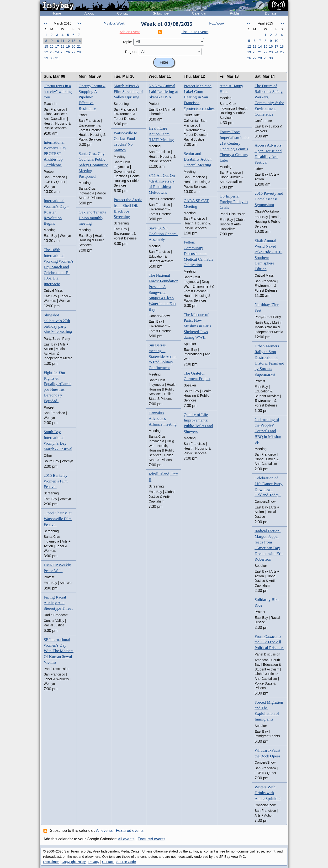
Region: (131, 52)
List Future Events (195, 32)
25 (63, 52)
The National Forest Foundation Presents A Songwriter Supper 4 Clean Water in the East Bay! (164, 292)
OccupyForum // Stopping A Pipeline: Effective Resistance (92, 97)
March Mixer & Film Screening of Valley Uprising (128, 92)
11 (63, 41)
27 (74, 52)
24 (57, 52)
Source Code (126, 862)
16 (52, 46)
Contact (123, 13)
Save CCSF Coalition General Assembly (163, 234)
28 (79, 52)
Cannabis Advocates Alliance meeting (163, 419)
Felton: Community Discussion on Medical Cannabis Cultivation (198, 254)
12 (68, 41)
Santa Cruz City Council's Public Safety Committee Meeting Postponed (93, 165)
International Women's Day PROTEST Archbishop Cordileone (55, 154)
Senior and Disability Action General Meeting (198, 159)
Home (56, 13)
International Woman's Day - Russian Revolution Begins (56, 212)
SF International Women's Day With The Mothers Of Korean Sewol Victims (59, 651)
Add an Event (130, 32)
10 (57, 41)
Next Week (217, 23)
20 (74, 46)
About (89, 13)
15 (46, 46)
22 (46, 52)
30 (52, 58)
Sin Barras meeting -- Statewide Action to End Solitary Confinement (163, 356)
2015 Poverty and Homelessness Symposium (269, 199)
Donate (271, 13)
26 (68, 52)
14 (79, 41)
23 (52, 52)
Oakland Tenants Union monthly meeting (92, 218)
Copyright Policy (74, 862)
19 (68, 46)
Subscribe (161, 13)
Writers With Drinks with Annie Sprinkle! (267, 793)
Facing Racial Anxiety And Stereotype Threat (58, 603)
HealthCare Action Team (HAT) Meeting (161, 134)
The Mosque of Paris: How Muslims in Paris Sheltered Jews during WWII (197, 326)
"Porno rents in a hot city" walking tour (58, 92)
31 (57, 58)
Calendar (199, 13)
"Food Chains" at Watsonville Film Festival (58, 519)
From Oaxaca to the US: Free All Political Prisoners (269, 642)
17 (57, 46)
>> (79, 23)
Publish (236, 13)
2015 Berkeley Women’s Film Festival (56, 481)
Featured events (130, 830)
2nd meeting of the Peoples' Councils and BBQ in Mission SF (268, 431)
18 (63, 46)
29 (46, 58)
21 (79, 46)
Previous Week (114, 23)
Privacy (94, 862)
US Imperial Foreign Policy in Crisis (234, 202)
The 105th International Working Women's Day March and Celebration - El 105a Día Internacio (59, 267)
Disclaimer (51, 862)
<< (46, 23)
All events (104, 830)
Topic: (127, 42)
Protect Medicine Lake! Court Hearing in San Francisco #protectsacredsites (199, 97)
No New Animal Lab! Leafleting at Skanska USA (163, 92)
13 (74, 41)
